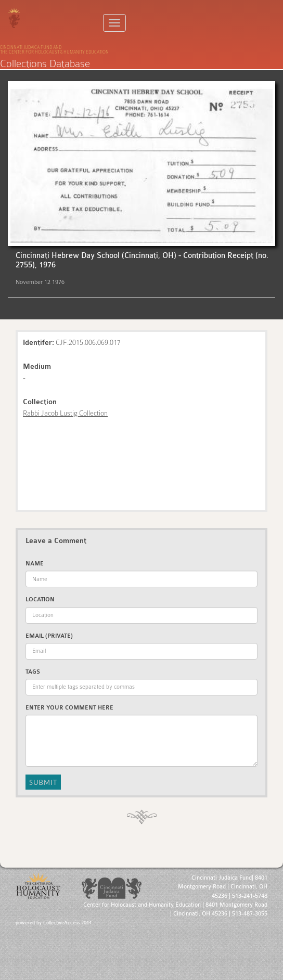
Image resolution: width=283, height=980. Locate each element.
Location (40, 599)
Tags (33, 672)
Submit (43, 782)
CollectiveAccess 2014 (67, 923)
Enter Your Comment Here (69, 708)
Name (35, 564)
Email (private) (49, 636)
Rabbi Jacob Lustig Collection (65, 413)
